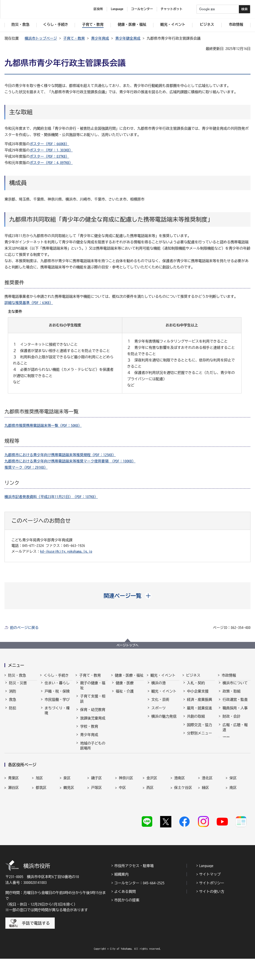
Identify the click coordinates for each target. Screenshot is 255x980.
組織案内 (121, 896)
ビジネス (193, 675)
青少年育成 (100, 38)
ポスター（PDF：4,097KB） (51, 163)
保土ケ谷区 (183, 818)
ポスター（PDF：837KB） (49, 156)
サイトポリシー (212, 904)
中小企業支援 (198, 695)
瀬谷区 (13, 818)
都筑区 (41, 818)
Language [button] (117, 9)
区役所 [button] (98, 9)
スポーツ (159, 712)
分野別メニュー (200, 737)
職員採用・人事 (235, 712)
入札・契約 (196, 687)
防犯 (13, 712)
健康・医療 (125, 687)
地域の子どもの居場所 (93, 750)
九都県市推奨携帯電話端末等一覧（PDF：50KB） (43, 425)
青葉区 (13, 808)
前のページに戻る (24, 628)
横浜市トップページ (41, 38)
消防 (13, 695)
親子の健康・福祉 (93, 689)
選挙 (226, 742)
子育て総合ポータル (93, 771)
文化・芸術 (160, 704)
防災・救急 (17, 675)
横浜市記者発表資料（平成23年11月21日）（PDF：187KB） (51, 497)
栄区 (233, 808)
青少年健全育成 (128, 38)
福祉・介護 (125, 695)
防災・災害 (18, 687)
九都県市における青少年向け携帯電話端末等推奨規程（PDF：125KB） (60, 455)
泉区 (67, 808)
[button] (127, 596)
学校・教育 (89, 730)
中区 (122, 818)
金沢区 (152, 808)
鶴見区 (69, 818)
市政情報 (229, 675)
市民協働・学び (57, 704)
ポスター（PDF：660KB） (49, 144)
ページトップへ (128, 645)
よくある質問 (125, 913)
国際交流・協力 (200, 729)
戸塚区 (96, 818)
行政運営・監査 (235, 704)
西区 (150, 818)
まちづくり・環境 (57, 714)
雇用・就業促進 (200, 712)
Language (206, 887)
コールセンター (142, 9)
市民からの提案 (127, 922)
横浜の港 (159, 687)
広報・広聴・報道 (235, 731)
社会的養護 (89, 761)
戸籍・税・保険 (57, 695)
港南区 (180, 808)
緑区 (205, 818)
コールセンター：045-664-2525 (139, 904)
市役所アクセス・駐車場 (134, 887)
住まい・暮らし (57, 687)
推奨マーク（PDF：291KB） (26, 467)
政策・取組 (231, 695)
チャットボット (172, 9)
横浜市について (235, 687)
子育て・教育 (74, 38)
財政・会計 (231, 720)
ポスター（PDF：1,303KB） (51, 150)
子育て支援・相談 (93, 703)
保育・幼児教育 (93, 714)
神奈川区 (126, 808)
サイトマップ (210, 896)
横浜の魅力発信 (164, 720)
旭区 (39, 808)
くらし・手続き (56, 675)
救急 (13, 704)
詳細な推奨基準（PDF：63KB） (29, 303)
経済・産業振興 (200, 704)
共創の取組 (196, 720)
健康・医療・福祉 (129, 675)
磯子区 (96, 808)
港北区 (207, 808)
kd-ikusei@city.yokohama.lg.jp (66, 551)
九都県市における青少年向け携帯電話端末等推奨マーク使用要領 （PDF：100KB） (70, 461)
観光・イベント (163, 675)
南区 (233, 818)
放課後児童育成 (93, 722)
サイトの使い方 (212, 913)
